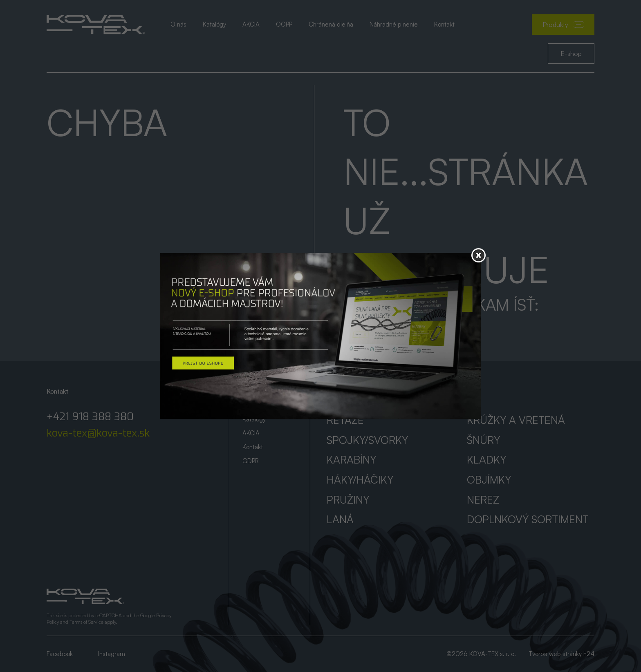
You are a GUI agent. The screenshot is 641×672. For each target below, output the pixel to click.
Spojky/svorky (367, 440)
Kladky (486, 459)
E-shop (571, 54)
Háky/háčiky (360, 479)
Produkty (563, 25)
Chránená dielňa (331, 24)
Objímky (489, 479)
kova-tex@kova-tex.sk (98, 433)
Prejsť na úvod (383, 326)
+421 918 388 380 (90, 417)
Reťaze (345, 420)
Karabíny (351, 459)
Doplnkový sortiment (528, 519)
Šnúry (483, 440)
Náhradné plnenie (394, 24)
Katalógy (214, 24)
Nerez (483, 500)
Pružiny (348, 500)
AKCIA (251, 24)
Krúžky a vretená (516, 420)
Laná (340, 519)
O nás (178, 24)
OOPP (284, 24)
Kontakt (444, 24)
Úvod (249, 391)
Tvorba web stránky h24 (561, 654)
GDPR (251, 461)
